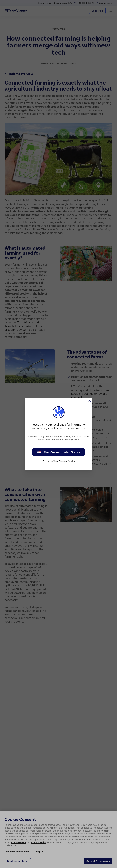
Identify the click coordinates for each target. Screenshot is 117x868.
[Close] (89, 401)
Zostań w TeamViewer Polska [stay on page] (59, 461)
